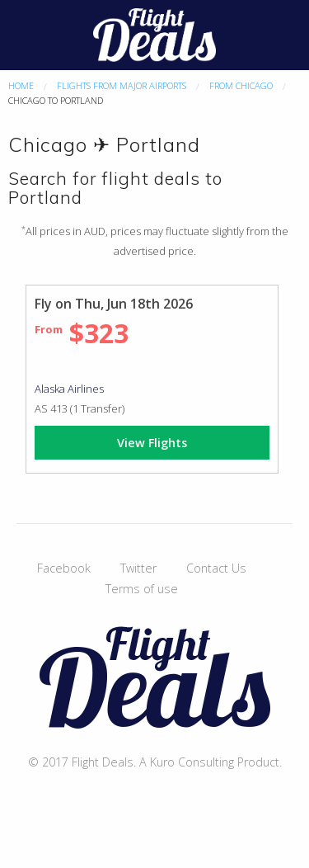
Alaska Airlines (69, 389)
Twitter (138, 568)
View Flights (152, 443)
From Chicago (241, 85)
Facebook (64, 568)
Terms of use (142, 589)
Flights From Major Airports (122, 85)
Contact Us (216, 568)
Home (21, 85)
